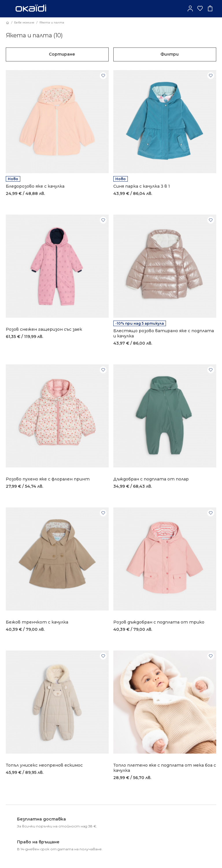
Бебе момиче (24, 22)
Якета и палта (52, 22)
